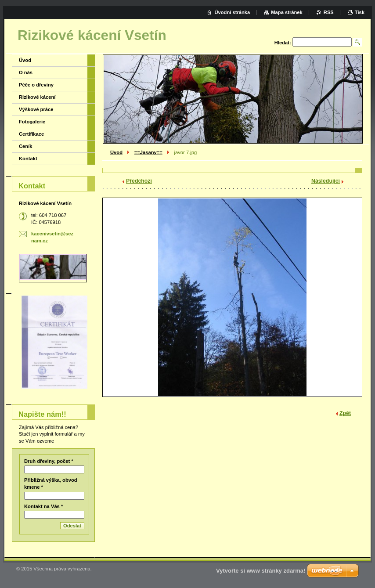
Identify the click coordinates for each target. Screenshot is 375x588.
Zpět (345, 413)
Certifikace (31, 134)
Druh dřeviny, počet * (49, 461)
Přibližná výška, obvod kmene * (51, 483)
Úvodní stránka (232, 12)
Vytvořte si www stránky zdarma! (261, 571)
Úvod (116, 152)
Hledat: (283, 43)
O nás (26, 72)
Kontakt (28, 159)
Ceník (25, 146)
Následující (326, 181)
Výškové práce (36, 109)
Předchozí (139, 181)
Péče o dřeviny (36, 85)
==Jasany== (148, 152)
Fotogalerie (32, 122)
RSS (329, 12)
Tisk (360, 12)
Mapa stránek (287, 12)
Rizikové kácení (37, 97)
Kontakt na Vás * (43, 506)
